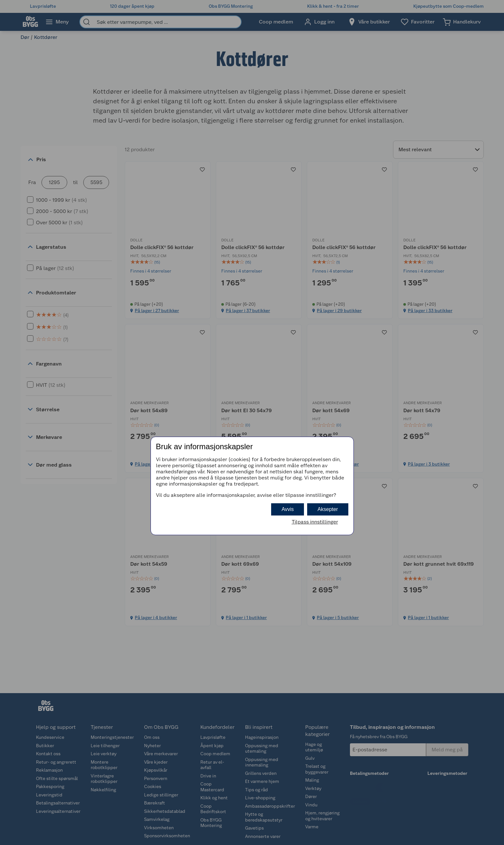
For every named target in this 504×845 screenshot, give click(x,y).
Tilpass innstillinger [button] (315, 522)
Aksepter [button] (328, 509)
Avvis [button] (288, 509)
